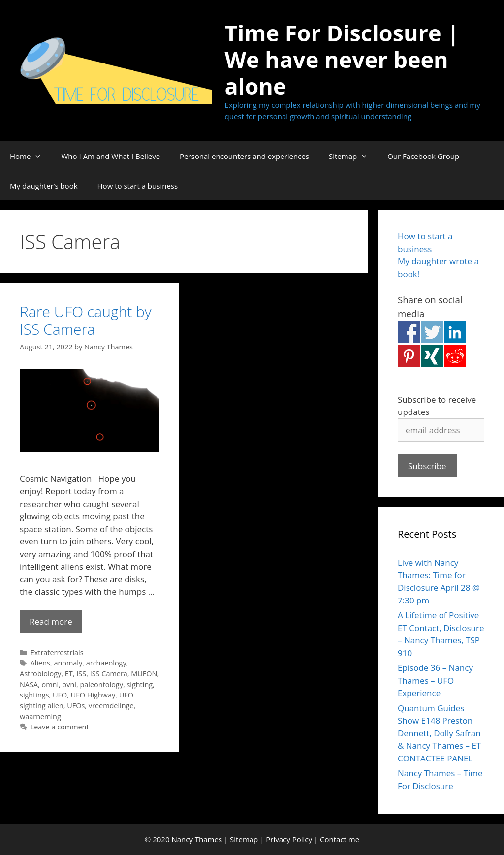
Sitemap (353, 156)
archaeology (106, 663)
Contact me (340, 839)
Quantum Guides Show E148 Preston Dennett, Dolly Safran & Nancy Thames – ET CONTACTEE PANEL (439, 733)
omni (50, 684)
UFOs (76, 706)
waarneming (40, 716)
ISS (81, 674)
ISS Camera (109, 674)
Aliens (40, 663)
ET (69, 674)
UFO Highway (93, 695)
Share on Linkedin (455, 332)
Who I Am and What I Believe (110, 156)
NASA (29, 684)
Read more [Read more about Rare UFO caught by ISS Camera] (51, 621)
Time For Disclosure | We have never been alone (342, 59)
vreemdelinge (111, 706)
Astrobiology (40, 674)
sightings (34, 695)
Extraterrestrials (57, 652)
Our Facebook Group (423, 156)
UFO (60, 695)
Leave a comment (60, 727)
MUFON (144, 674)
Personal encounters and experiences (244, 156)
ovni (69, 684)
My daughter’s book (44, 186)
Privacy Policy (289, 839)
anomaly (68, 663)
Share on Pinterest (409, 356)
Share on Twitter (432, 332)
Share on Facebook (409, 332)
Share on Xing (432, 356)
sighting (140, 684)
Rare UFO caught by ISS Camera (86, 320)
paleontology (102, 684)
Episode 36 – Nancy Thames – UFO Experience (435, 680)
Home (31, 156)
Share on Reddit (455, 356)
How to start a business (138, 186)
